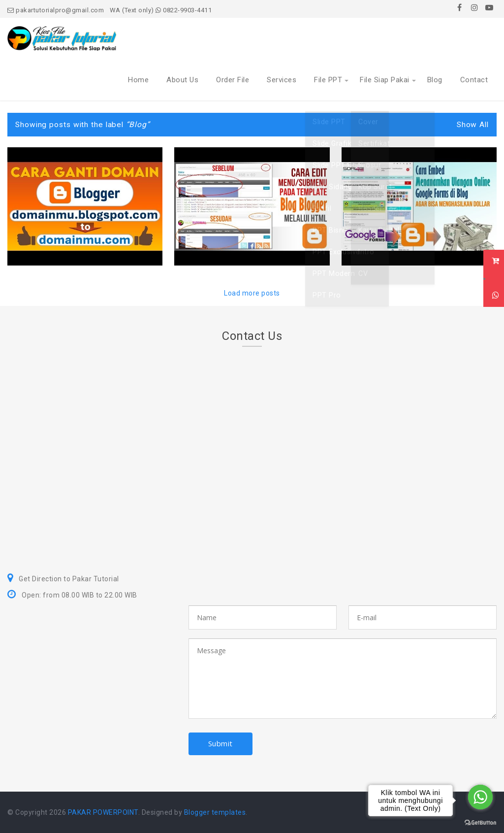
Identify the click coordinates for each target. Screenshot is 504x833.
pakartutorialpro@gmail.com (56, 10)
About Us (182, 80)
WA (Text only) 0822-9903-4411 (161, 10)
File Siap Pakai (385, 80)
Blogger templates (215, 812)
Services (282, 80)
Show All (473, 125)
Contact (474, 80)
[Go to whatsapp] (480, 797)
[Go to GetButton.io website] (480, 823)
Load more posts (252, 293)
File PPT (328, 80)
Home (138, 80)
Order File (233, 80)
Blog (435, 80)
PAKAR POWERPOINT (103, 812)
